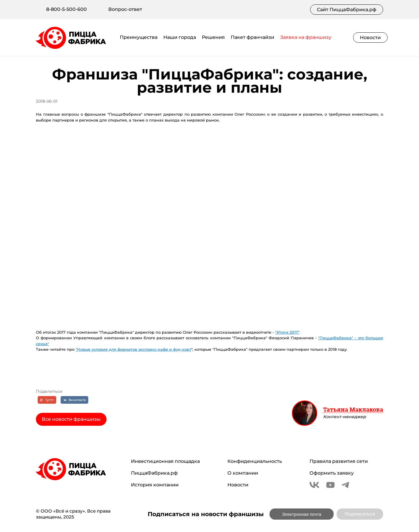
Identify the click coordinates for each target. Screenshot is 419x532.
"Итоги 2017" (287, 332)
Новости (370, 38)
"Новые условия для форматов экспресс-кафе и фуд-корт (133, 349)
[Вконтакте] (74, 400)
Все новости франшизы (71, 419)
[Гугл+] (47, 400)
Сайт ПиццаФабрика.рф (347, 10)
